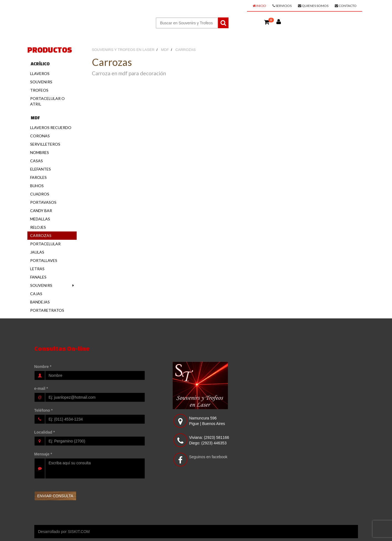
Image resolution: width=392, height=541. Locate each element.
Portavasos (43, 202)
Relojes (38, 227)
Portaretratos (47, 310)
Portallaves (44, 260)
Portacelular (45, 244)
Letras (37, 269)
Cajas (36, 294)
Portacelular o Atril (47, 101)
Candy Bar (41, 211)
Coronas (40, 136)
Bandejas (40, 302)
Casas (37, 161)
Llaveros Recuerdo (51, 127)
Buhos (37, 186)
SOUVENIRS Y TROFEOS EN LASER (76, 7)
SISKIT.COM (79, 532)
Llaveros (40, 74)
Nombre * (43, 367)
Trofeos (39, 90)
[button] (267, 22)
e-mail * (41, 388)
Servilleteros (45, 144)
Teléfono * (44, 410)
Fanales (38, 277)
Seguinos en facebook (208, 457)
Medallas (40, 219)
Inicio (259, 6)
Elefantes (41, 169)
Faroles (38, 177)
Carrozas (41, 235)
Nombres (40, 152)
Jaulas (37, 252)
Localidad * (45, 432)
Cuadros (40, 194)
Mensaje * (43, 454)
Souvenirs (41, 82)
